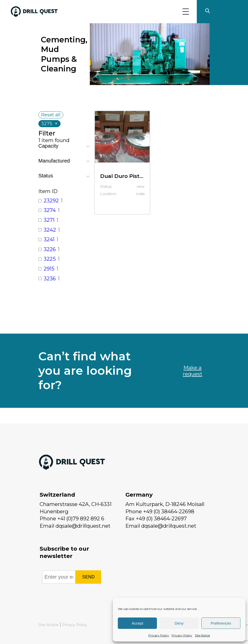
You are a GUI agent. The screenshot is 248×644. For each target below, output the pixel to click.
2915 (49, 269)
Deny (179, 623)
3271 (49, 220)
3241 (49, 239)
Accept (137, 623)
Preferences (221, 623)
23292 (51, 200)
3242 (50, 230)
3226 (50, 249)
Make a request (193, 371)
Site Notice (202, 635)
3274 (50, 210)
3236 (50, 278)
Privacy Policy (159, 635)
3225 (50, 259)
